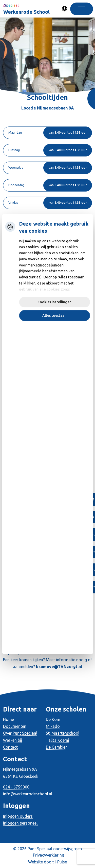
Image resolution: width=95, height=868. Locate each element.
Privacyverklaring (49, 855)
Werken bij (13, 740)
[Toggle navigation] (82, 9)
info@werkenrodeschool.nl (28, 794)
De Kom (53, 719)
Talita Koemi (58, 740)
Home (8, 719)
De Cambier (56, 747)
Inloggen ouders (18, 816)
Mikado (53, 726)
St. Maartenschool (63, 733)
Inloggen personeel (20, 823)
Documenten (15, 726)
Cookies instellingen (55, 302)
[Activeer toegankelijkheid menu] (65, 9)
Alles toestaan (54, 315)
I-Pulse (61, 862)
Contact (10, 747)
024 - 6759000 (16, 787)
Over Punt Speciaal (20, 733)
